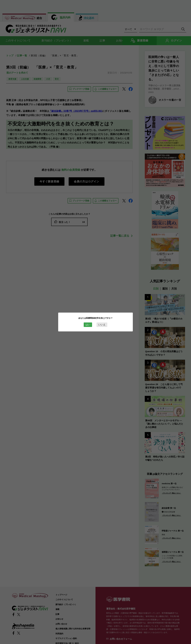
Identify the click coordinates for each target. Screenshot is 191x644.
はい (88, 325)
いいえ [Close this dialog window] (102, 325)
